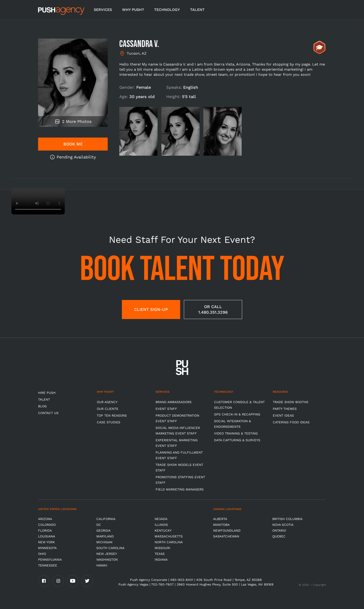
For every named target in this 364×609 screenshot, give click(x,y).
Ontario (279, 530)
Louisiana (47, 536)
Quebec (279, 536)
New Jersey (107, 554)
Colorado (47, 525)
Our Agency (107, 402)
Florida (45, 530)
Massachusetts (169, 536)
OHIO (42, 554)
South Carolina (110, 548)
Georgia (103, 530)
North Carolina (169, 542)
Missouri (162, 548)
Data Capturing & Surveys (237, 440)
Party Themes (285, 409)
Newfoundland (227, 530)
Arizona (45, 519)
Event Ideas (283, 415)
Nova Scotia (283, 525)
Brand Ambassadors (174, 402)
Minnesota (47, 548)
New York (46, 542)
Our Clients (107, 409)
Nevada (161, 519)
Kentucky (163, 530)
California (106, 519)
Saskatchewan (226, 536)
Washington (107, 560)
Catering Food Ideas (291, 422)
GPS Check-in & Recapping (237, 414)
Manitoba (221, 525)
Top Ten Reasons (112, 415)
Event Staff (166, 409)
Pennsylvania (50, 560)
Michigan (104, 542)
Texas (160, 554)
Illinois (161, 525)
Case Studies (109, 422)
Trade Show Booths (291, 402)
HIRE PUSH (47, 393)
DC (99, 525)
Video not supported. (38, 201)
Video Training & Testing (236, 433)
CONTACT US (48, 413)
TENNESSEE (48, 565)
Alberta (220, 519)
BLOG (42, 406)
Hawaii (102, 565)
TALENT (197, 10)
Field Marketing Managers (180, 489)
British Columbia (287, 519)
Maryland (105, 536)
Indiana (161, 560)
